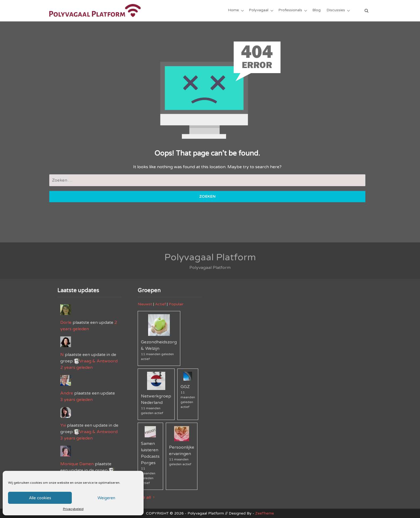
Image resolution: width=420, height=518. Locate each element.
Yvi (63, 425)
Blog (316, 11)
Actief (160, 304)
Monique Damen (77, 464)
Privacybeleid (73, 509)
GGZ (185, 387)
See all (147, 497)
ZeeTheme (265, 513)
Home (234, 11)
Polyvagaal (259, 11)
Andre (67, 393)
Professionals (290, 11)
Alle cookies (40, 498)
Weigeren (106, 498)
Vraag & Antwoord (98, 361)
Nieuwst (145, 304)
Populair (176, 304)
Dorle (66, 322)
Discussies (336, 11)
